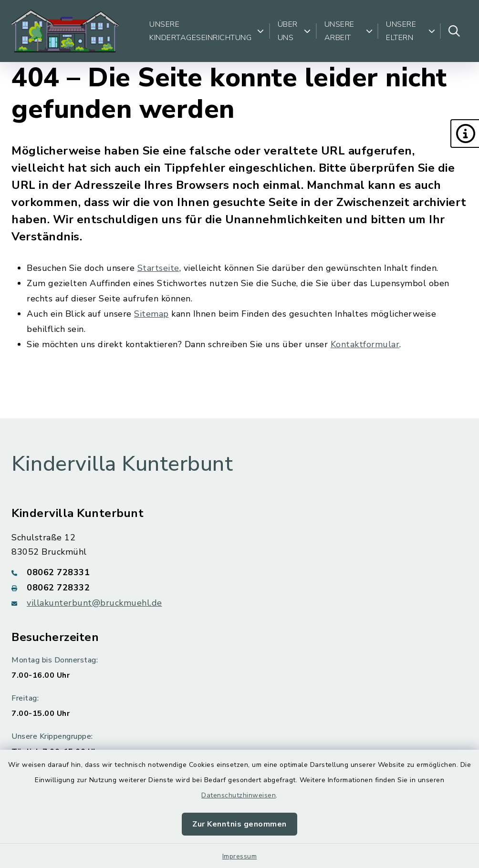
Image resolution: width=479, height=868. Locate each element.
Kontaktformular (365, 344)
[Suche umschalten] (454, 31)
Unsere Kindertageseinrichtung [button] (207, 31)
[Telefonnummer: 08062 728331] (239, 572)
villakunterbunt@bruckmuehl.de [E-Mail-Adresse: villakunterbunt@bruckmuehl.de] (94, 603)
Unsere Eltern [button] (411, 31)
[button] (465, 134)
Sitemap (151, 314)
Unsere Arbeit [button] (349, 31)
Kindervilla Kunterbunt (122, 464)
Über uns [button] (294, 31)
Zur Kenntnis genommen (239, 824)
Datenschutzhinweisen (239, 795)
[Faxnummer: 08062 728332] (239, 588)
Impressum (240, 856)
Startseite (158, 268)
